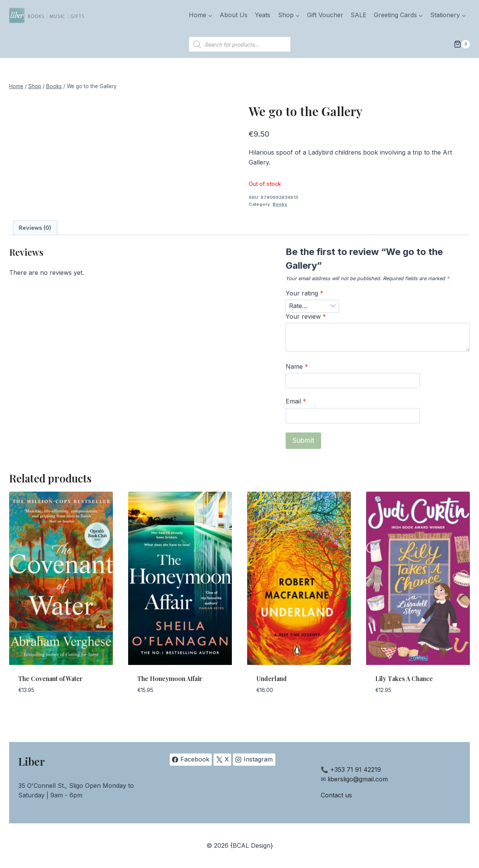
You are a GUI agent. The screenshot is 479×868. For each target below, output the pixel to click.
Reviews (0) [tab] (35, 228)
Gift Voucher (325, 15)
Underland (272, 678)
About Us (234, 15)
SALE (358, 15)
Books (280, 204)
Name (297, 366)
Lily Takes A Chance (404, 678)
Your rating (305, 293)
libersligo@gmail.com (358, 779)
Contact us (336, 795)
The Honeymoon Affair (170, 678)
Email (296, 401)
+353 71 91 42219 (356, 770)
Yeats (263, 15)
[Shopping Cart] (462, 44)
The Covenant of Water (51, 678)
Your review (306, 316)
